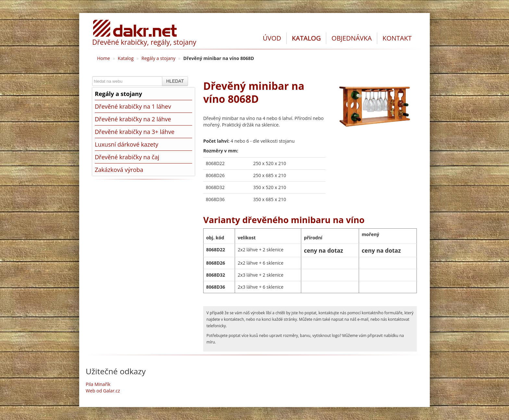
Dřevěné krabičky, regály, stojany (144, 42)
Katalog (126, 58)
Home (104, 58)
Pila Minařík (98, 384)
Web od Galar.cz (103, 391)
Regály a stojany (158, 58)
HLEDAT (175, 81)
